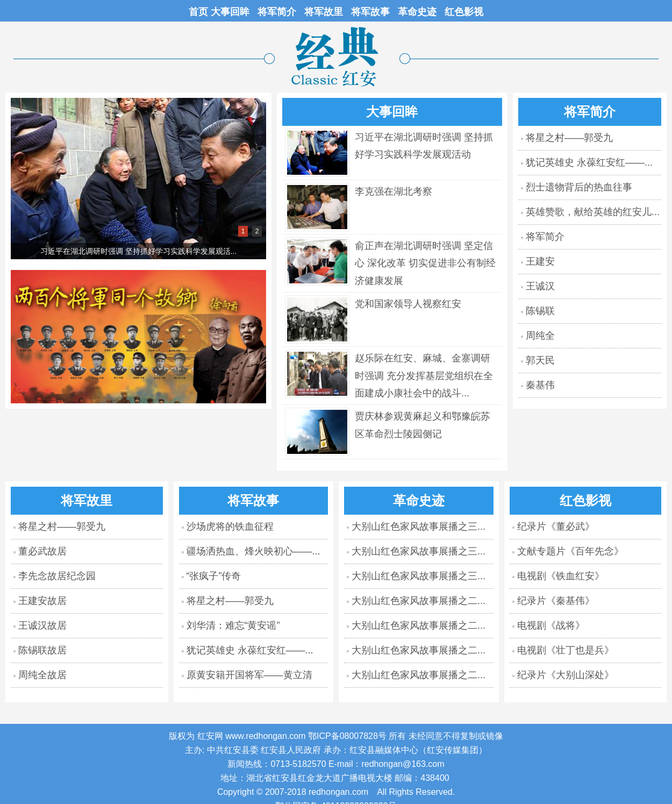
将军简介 (277, 12)
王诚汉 (540, 286)
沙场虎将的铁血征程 (230, 526)
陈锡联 (540, 311)
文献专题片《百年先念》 (570, 551)
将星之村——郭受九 (569, 138)
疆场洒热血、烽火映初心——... (253, 551)
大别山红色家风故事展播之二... (419, 601)
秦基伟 (540, 385)
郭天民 (540, 360)
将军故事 (370, 12)
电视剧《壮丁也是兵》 (566, 650)
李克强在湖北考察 (394, 191)
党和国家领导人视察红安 (408, 304)
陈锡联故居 (42, 650)
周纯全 (540, 336)
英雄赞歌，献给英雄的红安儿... (593, 212)
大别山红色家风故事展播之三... (419, 526)
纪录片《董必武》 (556, 526)
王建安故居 (42, 601)
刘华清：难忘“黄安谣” (233, 625)
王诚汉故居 (42, 625)
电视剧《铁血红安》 (561, 576)
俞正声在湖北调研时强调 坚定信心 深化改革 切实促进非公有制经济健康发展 (425, 263)
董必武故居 (42, 551)
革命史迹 (417, 12)
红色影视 (464, 12)
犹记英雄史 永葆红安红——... (589, 162)
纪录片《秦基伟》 (556, 601)
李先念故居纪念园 (57, 576)
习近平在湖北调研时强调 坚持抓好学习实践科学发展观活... (139, 251)
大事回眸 (230, 12)
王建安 (540, 261)
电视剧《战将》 (551, 625)
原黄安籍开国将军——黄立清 (249, 675)
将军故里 (324, 12)
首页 (200, 12)
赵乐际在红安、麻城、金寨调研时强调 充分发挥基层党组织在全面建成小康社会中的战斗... (424, 376)
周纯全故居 (42, 675)
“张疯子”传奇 (214, 576)
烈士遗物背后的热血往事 (579, 187)
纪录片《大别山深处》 (566, 675)
